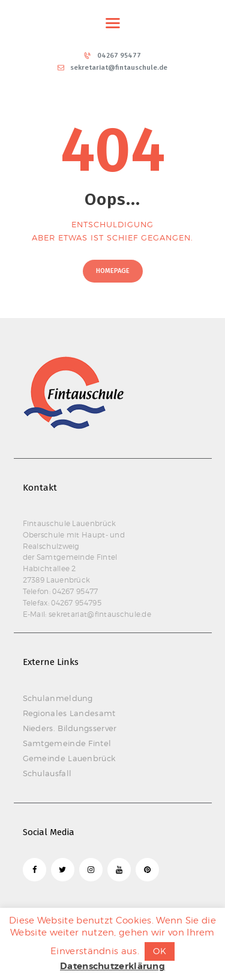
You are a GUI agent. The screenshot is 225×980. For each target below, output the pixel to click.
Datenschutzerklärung (112, 966)
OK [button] (160, 951)
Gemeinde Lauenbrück (69, 758)
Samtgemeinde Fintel (67, 743)
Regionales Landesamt (69, 713)
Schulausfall (47, 773)
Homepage (113, 271)
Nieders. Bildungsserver (70, 728)
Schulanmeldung (58, 698)
